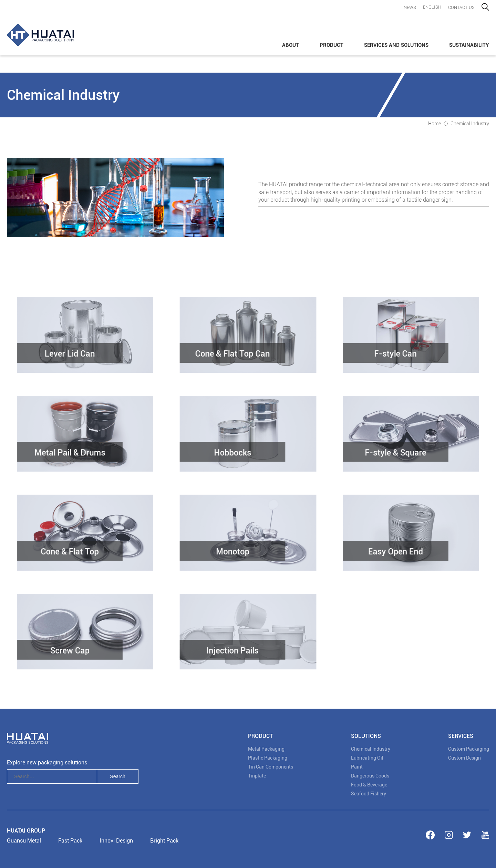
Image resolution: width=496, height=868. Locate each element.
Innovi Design (116, 841)
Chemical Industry (470, 124)
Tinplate (257, 776)
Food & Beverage (369, 785)
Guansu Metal (24, 841)
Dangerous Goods (370, 776)
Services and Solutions (396, 45)
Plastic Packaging (268, 758)
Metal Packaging (266, 749)
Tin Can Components (271, 767)
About (291, 45)
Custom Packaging (469, 749)
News (410, 7)
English (432, 7)
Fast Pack (70, 841)
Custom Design (464, 758)
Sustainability (469, 45)
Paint (357, 767)
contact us (461, 7)
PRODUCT (260, 736)
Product (332, 45)
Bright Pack (164, 841)
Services (461, 736)
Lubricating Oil (367, 758)
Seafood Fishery (369, 794)
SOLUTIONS (366, 736)
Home (435, 124)
